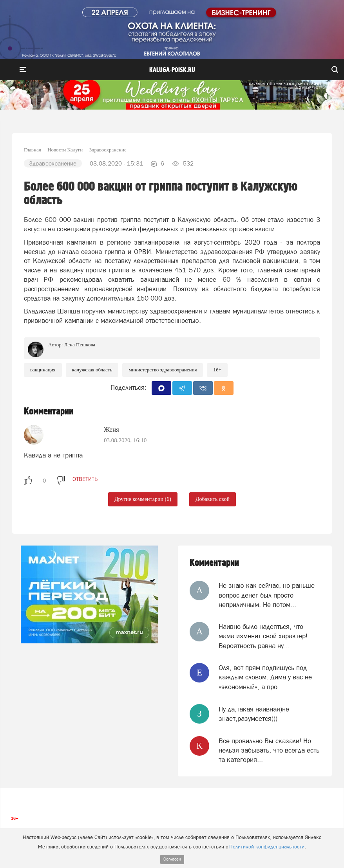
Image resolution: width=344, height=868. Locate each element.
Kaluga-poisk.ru (172, 70)
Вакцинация (43, 370)
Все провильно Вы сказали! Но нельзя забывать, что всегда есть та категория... (269, 750)
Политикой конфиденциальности (267, 847)
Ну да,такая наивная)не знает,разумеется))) (254, 714)
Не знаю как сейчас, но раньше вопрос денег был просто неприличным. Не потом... (267, 595)
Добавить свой (213, 499)
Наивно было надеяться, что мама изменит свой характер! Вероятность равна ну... (263, 636)
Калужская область (92, 370)
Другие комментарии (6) (143, 499)
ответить (85, 479)
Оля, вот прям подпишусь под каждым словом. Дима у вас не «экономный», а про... (265, 677)
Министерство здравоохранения (163, 370)
